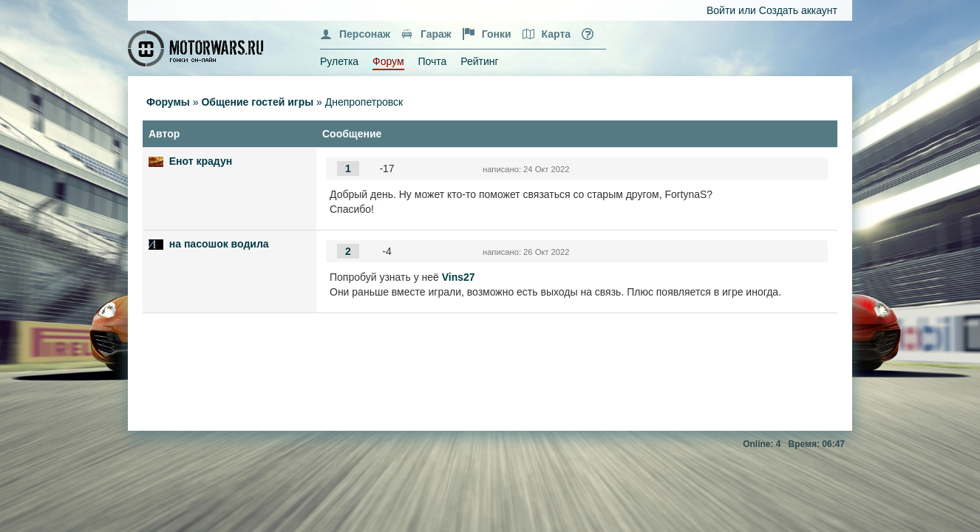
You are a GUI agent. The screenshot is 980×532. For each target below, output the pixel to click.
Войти (721, 10)
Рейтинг (479, 61)
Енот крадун (201, 161)
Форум (388, 61)
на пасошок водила (219, 244)
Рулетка (339, 61)
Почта (432, 61)
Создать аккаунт (798, 10)
